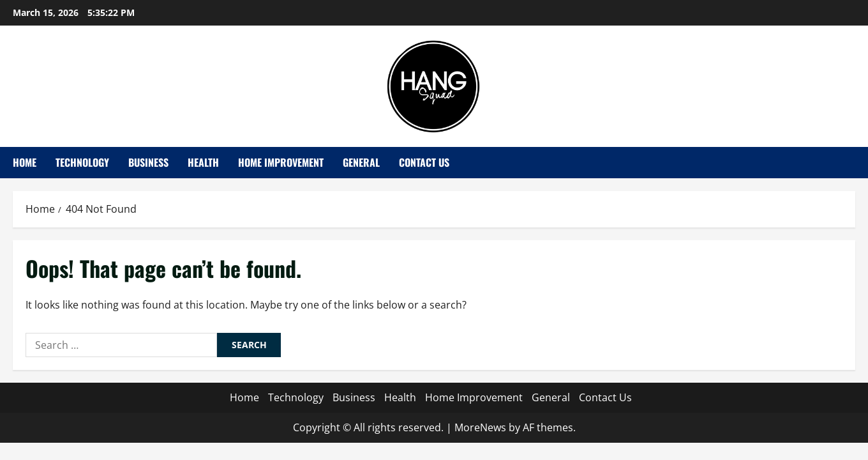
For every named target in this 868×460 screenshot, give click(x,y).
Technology (82, 162)
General (361, 162)
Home (25, 162)
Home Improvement (281, 162)
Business (148, 162)
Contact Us (424, 162)
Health (203, 162)
